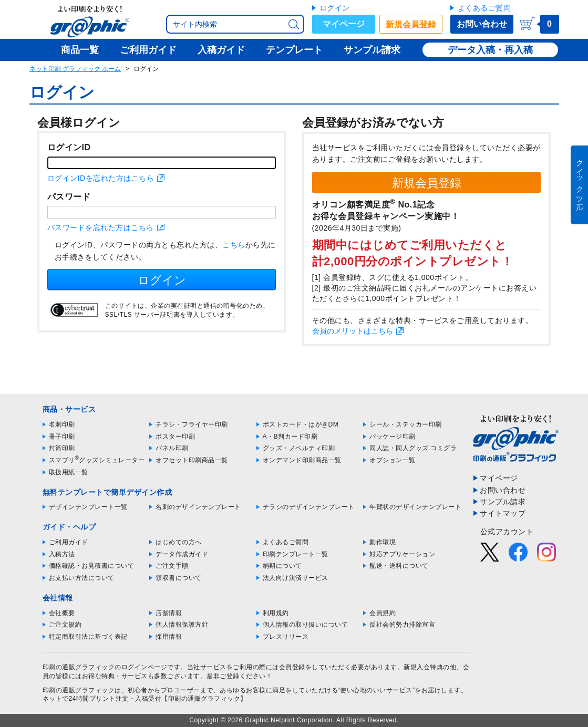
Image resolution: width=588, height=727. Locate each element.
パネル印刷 (172, 448)
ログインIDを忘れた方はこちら (101, 178)
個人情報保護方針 (182, 625)
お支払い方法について (82, 578)
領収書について (179, 578)
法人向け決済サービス (296, 578)
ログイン (335, 8)
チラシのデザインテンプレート (309, 507)
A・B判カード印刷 (290, 437)
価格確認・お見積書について (92, 566)
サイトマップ (503, 513)
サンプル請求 (503, 502)
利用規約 (276, 613)
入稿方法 (62, 554)
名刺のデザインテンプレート (198, 507)
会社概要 (62, 613)
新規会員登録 (411, 24)
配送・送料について (399, 566)
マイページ (344, 24)
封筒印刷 (62, 448)
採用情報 (169, 637)
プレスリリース (286, 637)
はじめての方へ (179, 542)
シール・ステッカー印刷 (406, 424)
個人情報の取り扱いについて (306, 625)
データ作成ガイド (182, 554)
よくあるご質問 (484, 8)
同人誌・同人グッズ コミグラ (413, 448)
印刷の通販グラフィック (79, 690)
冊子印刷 (62, 437)
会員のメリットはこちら (353, 331)
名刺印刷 (62, 424)
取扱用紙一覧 (69, 472)
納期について (282, 566)
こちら (234, 245)
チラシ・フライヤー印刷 (192, 424)
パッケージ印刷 (393, 437)
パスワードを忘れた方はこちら (101, 227)
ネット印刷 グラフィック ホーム (75, 69)
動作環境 (383, 542)
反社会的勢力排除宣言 (402, 625)
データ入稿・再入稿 (490, 50)
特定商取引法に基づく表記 (88, 637)
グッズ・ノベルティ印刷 (299, 448)
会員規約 (383, 613)
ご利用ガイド (69, 542)
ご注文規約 (65, 625)
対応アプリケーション (402, 554)
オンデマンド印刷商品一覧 (302, 460)
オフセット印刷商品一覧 (192, 460)
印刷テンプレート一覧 (296, 554)
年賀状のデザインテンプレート (415, 507)
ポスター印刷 (175, 437)
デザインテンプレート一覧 (88, 507)
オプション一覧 (393, 460)
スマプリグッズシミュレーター (97, 460)
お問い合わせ (482, 24)
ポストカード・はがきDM (301, 424)
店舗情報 (169, 613)
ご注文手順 (172, 566)
